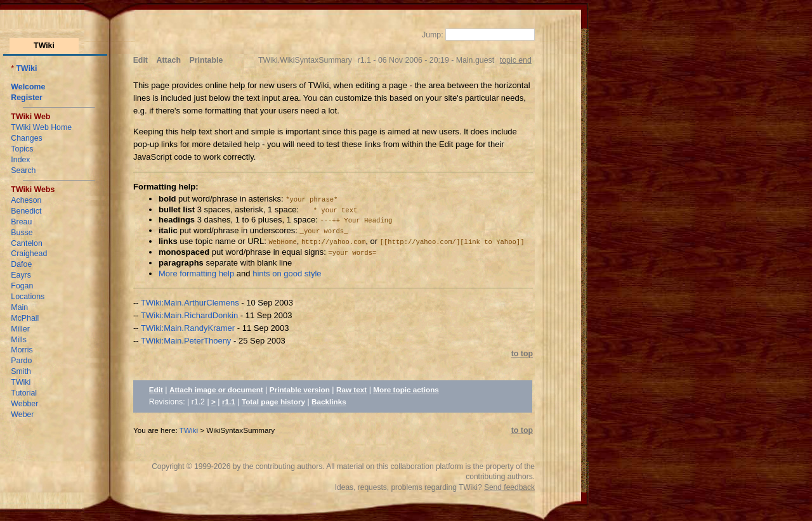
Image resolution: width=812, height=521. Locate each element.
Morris (22, 350)
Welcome (28, 87)
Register (26, 98)
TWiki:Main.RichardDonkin (189, 315)
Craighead (29, 254)
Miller (20, 329)
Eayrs (21, 275)
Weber (22, 415)
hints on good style (287, 273)
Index (20, 160)
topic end (516, 60)
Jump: (434, 35)
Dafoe (21, 264)
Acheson (26, 200)
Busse (22, 233)
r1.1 (229, 402)
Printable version (300, 389)
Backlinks (329, 402)
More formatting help (196, 273)
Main (19, 307)
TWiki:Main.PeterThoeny (186, 341)
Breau (21, 222)
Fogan (22, 286)
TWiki (27, 68)
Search (23, 170)
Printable (206, 60)
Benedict (26, 211)
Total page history (273, 402)
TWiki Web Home (41, 127)
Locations (28, 297)
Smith (21, 371)
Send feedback (509, 487)
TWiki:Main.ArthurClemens (190, 303)
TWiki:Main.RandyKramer (188, 328)
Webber (24, 404)
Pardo (21, 361)
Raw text (351, 389)
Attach (169, 60)
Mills (19, 340)
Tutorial (24, 393)
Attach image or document (216, 389)
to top (522, 354)
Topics (22, 149)
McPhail (25, 318)
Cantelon (26, 243)
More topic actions (406, 389)
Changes (26, 138)
